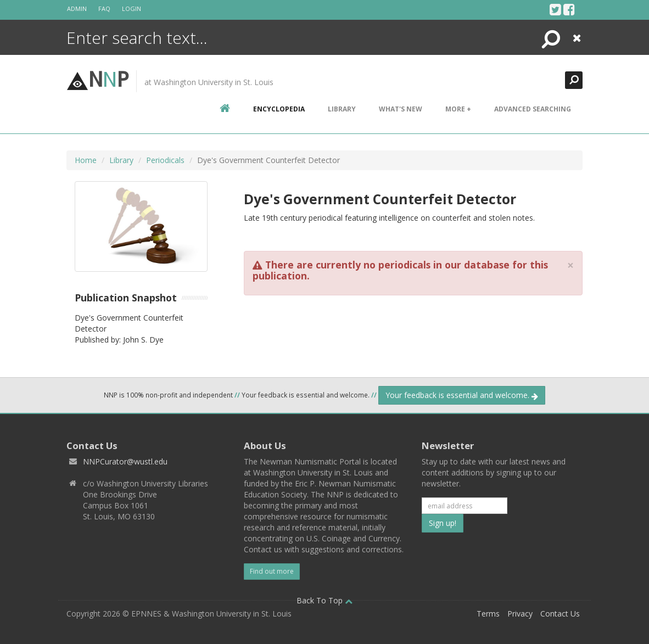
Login (132, 9)
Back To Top (324, 600)
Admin (77, 9)
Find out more (272, 571)
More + (458, 109)
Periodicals (165, 160)
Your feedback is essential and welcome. (462, 395)
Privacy (520, 614)
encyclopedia (279, 109)
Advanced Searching (533, 109)
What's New (401, 109)
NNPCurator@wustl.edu (125, 461)
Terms (488, 614)
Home (86, 160)
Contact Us (560, 614)
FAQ (104, 9)
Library (342, 109)
